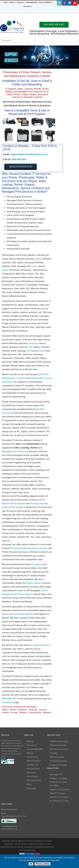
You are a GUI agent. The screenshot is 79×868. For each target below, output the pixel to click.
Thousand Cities (58, 745)
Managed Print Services (14, 451)
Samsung (33, 343)
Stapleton (47, 713)
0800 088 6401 (19, 159)
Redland (23, 713)
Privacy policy (43, 864)
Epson (39, 259)
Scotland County (58, 761)
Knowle (14, 713)
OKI (31, 347)
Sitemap (31, 788)
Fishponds (22, 710)
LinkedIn (70, 3)
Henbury (43, 710)
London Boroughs (59, 741)
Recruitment (27, 6)
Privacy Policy (34, 780)
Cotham (13, 710)
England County (58, 765)
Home (6, 2)
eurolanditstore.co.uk (9, 829)
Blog (29, 784)
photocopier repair (8, 754)
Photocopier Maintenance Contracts (29, 548)
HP (28, 351)
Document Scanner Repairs (19, 614)
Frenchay (33, 710)
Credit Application (31, 2)
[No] (76, 861)
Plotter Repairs (34, 583)
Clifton (5, 710)
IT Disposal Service (40, 645)
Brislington (32, 707)
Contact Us (8, 702)
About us (12, 2)
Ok (31, 864)
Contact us (20, 2)
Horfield (5, 713)
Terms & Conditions (45, 2)
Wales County (57, 757)
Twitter (59, 3)
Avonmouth (7, 707)
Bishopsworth (20, 707)
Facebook (65, 3)
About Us (32, 745)
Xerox (5, 270)
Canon (34, 266)
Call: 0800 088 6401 (54, 24)
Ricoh (42, 351)
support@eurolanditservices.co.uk (29, 154)
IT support (37, 564)
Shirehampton (35, 713)
